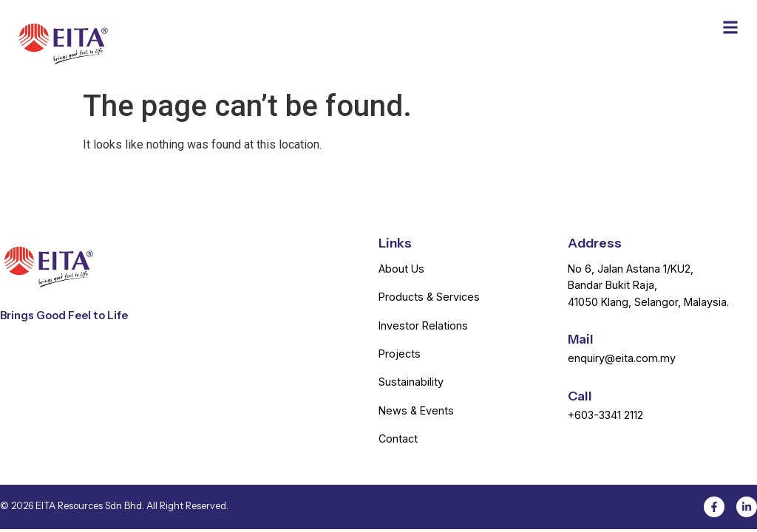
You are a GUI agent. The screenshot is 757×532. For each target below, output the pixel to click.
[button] (730, 27)
